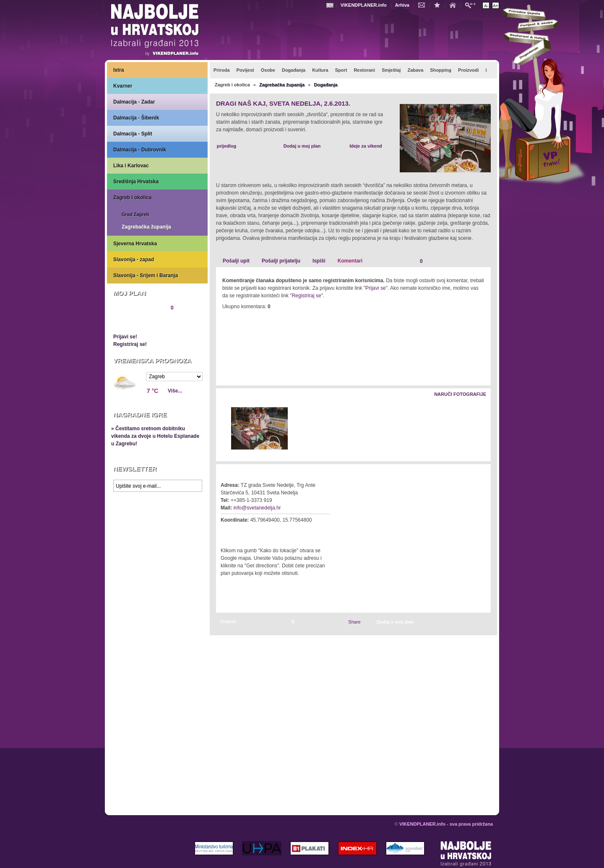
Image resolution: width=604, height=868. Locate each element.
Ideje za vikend (366, 146)
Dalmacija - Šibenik (136, 118)
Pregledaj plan (138, 322)
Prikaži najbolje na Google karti (157, 546)
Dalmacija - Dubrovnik (140, 150)
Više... (175, 391)
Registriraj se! (130, 344)
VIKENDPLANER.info (364, 5)
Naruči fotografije (460, 394)
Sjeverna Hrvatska (135, 244)
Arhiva (402, 5)
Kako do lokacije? (246, 532)
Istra (118, 70)
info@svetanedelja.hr (257, 508)
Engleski (331, 5)
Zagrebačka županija (146, 227)
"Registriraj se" (306, 296)
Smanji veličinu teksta (486, 5)
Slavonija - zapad (134, 260)
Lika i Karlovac (131, 166)
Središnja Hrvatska (136, 182)
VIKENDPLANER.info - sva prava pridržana (446, 824)
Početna (455, 5)
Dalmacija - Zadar (134, 102)
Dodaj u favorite (439, 5)
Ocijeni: (229, 621)
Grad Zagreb (135, 214)
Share (354, 622)
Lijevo (223, 429)
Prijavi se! (125, 337)
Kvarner (123, 86)
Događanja (325, 85)
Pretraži (472, 5)
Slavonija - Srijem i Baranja (146, 275)
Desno (480, 429)
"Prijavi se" (376, 288)
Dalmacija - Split (133, 134)
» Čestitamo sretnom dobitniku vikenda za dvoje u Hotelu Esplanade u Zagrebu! (155, 436)
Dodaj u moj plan (302, 146)
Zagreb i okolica (132, 198)
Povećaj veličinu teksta (496, 5)
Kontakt (424, 5)
